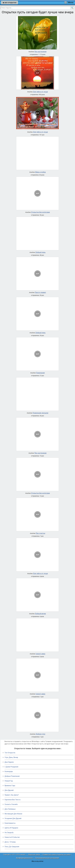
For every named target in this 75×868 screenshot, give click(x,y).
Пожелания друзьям (40, 413)
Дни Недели (9, 762)
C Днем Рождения (11, 767)
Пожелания (40, 373)
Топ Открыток (10, 753)
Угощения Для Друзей (13, 818)
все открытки (10, 3)
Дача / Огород (10, 842)
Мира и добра (40, 172)
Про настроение (40, 52)
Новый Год (9, 781)
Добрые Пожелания (12, 776)
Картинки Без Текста (12, 800)
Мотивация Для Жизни (13, 814)
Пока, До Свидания (12, 847)
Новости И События (12, 837)
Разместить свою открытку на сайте (57, 854)
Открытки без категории (40, 212)
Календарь (9, 771)
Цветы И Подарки (11, 828)
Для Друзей (9, 790)
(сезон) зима (40, 654)
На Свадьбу (9, 833)
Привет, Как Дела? (12, 795)
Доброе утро (40, 734)
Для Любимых (10, 809)
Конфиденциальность (24, 858)
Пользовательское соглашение (47, 858)
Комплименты (10, 823)
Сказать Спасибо (11, 804)
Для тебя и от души (40, 92)
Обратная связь (34, 854)
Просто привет (40, 292)
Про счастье (40, 533)
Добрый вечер (40, 614)
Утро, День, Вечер (11, 757)
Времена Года (10, 786)
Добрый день (40, 252)
